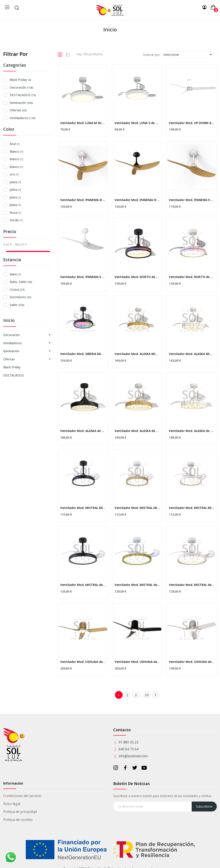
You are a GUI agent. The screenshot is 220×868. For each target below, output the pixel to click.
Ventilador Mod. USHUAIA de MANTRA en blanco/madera (83, 662)
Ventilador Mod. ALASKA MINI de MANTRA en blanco (192, 354)
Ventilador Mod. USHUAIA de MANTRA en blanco (192, 662)
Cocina (17, 289)
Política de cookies (18, 820)
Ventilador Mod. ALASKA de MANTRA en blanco (192, 431)
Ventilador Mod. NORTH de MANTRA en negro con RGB (137, 277)
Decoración (21, 87)
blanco (16, 159)
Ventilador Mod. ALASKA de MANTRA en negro (83, 431)
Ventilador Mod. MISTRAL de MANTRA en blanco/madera (137, 585)
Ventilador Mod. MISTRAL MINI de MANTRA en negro (83, 508)
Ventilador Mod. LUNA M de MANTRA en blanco (83, 123)
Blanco (16, 151)
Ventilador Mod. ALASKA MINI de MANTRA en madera (137, 354)
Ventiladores (22, 118)
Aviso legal (12, 804)
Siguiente (156, 695)
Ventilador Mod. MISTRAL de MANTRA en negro (83, 585)
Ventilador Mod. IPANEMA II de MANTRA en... (192, 200)
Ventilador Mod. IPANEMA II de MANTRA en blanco (83, 277)
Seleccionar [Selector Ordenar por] (188, 55)
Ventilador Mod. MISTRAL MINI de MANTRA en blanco (192, 508)
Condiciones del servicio (22, 796)
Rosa (15, 212)
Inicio (9, 321)
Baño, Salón (21, 282)
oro (14, 174)
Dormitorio (20, 297)
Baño (15, 274)
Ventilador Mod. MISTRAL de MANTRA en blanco (192, 585)
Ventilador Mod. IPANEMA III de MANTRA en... (83, 200)
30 (147, 695)
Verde (16, 220)
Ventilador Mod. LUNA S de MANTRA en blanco (137, 123)
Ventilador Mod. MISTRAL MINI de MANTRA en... (137, 508)
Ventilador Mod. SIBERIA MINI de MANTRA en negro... (83, 354)
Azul (15, 144)
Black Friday (20, 80)
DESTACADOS (23, 95)
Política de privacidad (20, 812)
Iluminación (21, 103)
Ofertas (18, 110)
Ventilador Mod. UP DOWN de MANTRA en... (192, 123)
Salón (17, 305)
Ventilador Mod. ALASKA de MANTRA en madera (137, 431)
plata (15, 182)
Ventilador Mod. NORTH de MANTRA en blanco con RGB (192, 277)
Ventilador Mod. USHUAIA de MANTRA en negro (137, 662)
